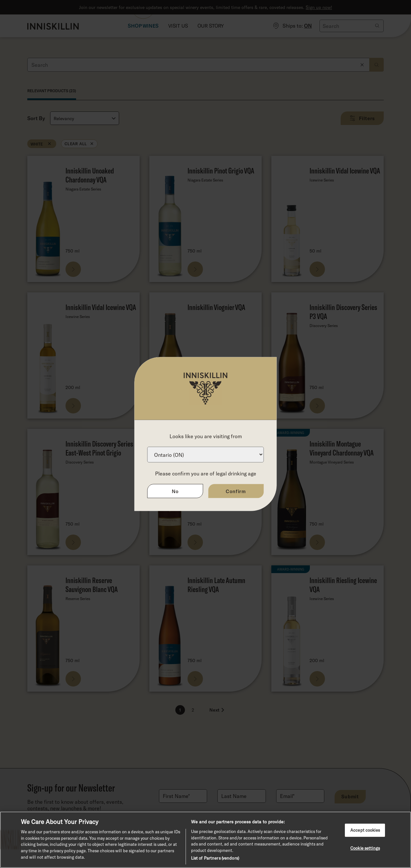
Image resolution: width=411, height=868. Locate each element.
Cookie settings (365, 848)
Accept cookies (365, 830)
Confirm (236, 491)
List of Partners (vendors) (215, 858)
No (175, 491)
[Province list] (206, 455)
